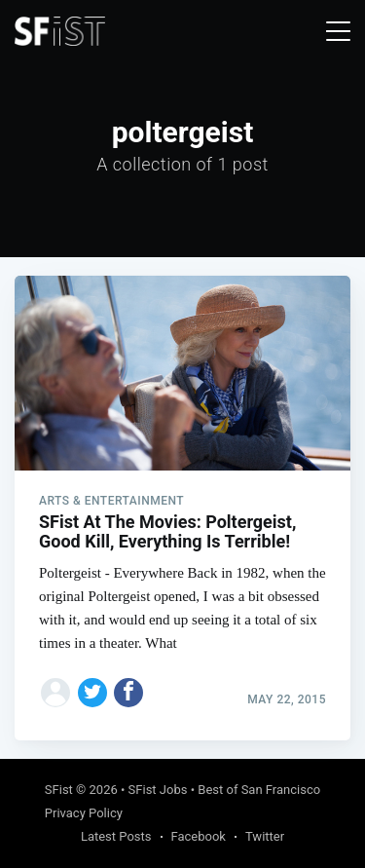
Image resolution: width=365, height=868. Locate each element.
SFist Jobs (158, 790)
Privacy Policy (84, 813)
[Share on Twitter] (92, 693)
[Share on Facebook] (128, 693)
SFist (59, 790)
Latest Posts (116, 836)
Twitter (265, 836)
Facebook (199, 836)
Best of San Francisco (259, 790)
